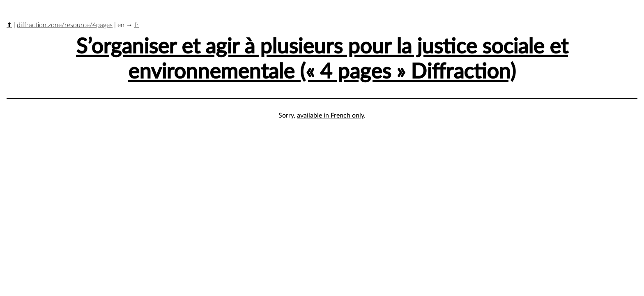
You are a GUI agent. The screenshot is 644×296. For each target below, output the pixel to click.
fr (137, 25)
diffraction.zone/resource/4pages (65, 25)
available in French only (330, 116)
